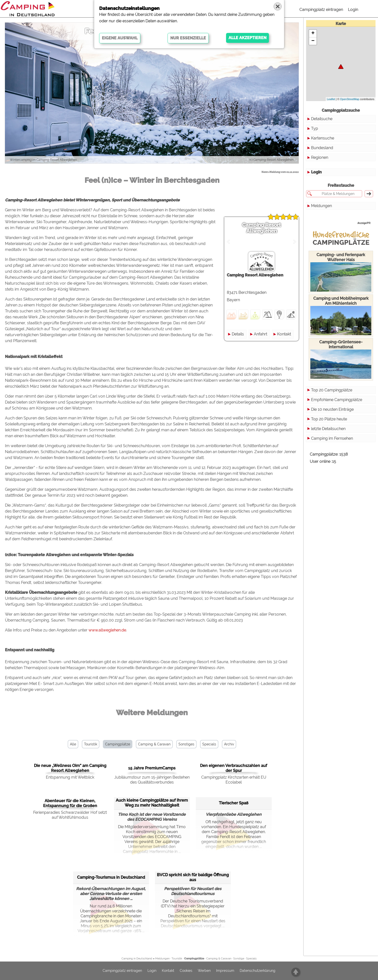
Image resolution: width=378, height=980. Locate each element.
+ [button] (313, 33)
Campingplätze (118, 744)
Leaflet (331, 99)
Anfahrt (261, 334)
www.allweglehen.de (107, 630)
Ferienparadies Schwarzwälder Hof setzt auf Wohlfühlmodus (70, 815)
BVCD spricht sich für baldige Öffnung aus (193, 877)
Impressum (225, 971)
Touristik (91, 744)
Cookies (186, 971)
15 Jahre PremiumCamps (152, 768)
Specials (209, 744)
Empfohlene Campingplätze (337, 400)
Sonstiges (186, 744)
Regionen (320, 157)
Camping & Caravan (154, 744)
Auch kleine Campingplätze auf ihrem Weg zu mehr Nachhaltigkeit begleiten (152, 803)
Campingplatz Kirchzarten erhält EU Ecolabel (234, 780)
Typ (315, 128)
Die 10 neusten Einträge (332, 409)
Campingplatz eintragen (321, 10)
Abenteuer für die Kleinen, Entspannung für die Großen (70, 803)
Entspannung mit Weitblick (70, 777)
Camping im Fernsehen (332, 438)
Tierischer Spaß (234, 803)
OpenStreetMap (350, 99)
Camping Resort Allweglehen (262, 228)
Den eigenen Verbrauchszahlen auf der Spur (234, 768)
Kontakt (284, 334)
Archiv (229, 744)
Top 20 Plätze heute (329, 419)
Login (353, 10)
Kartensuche (323, 138)
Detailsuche (322, 119)
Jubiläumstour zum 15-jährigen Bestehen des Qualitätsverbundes (152, 780)
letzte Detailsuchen (328, 429)
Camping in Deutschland (137, 959)
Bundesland (322, 148)
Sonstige (239, 959)
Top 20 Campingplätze (332, 390)
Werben (204, 971)
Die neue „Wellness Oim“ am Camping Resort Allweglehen (70, 768)
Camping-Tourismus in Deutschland (111, 877)
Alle (73, 744)
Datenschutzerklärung (258, 971)
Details (238, 334)
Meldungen (321, 206)
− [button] (313, 41)
